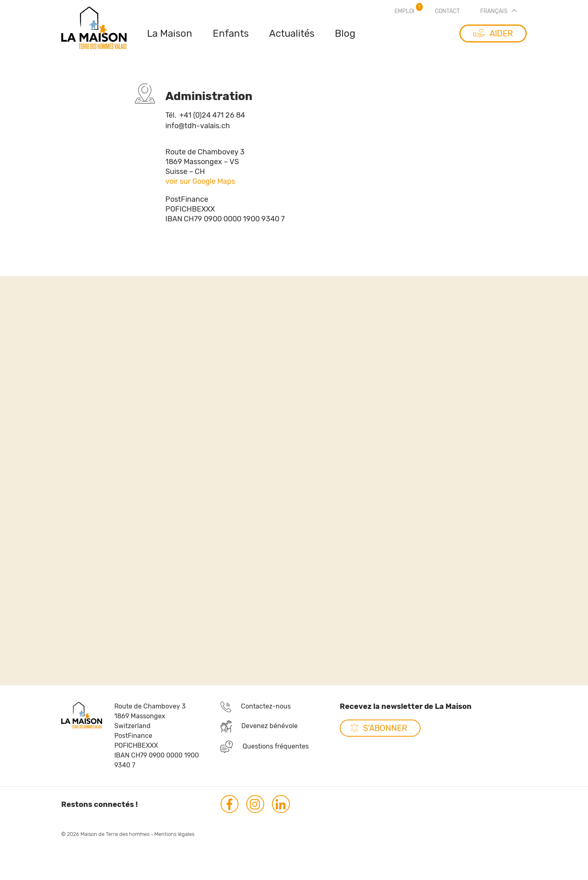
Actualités (292, 33)
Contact (447, 11)
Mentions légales (174, 841)
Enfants (231, 33)
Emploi (404, 11)
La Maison (170, 33)
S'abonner (385, 735)
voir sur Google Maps (200, 189)
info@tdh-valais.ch (198, 126)
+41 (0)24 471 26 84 (205, 115)
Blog (345, 33)
